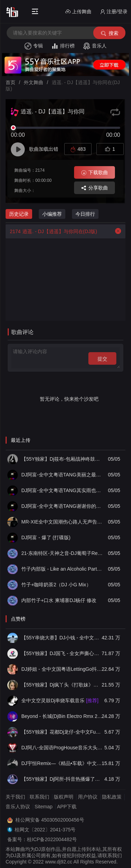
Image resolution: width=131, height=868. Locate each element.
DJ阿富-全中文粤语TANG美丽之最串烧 (62, 475)
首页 (10, 82)
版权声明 (64, 797)
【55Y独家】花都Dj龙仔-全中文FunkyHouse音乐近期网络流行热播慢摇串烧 (62, 732)
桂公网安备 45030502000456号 (50, 820)
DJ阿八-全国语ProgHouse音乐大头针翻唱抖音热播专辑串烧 (62, 748)
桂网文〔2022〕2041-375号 (45, 830)
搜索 (109, 33)
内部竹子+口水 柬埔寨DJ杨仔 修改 (59, 600)
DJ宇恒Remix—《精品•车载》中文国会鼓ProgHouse (62, 763)
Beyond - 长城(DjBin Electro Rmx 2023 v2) (62, 716)
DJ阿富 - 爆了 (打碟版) (46, 537)
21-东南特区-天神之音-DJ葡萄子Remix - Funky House (62, 553)
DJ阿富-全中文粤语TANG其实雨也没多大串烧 (62, 490)
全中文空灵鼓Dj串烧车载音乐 (60, 700)
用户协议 (88, 797)
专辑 (34, 46)
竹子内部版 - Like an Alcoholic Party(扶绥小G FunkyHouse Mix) (62, 569)
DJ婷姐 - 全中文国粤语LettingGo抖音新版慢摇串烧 (62, 669)
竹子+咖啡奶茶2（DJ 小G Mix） (56, 585)
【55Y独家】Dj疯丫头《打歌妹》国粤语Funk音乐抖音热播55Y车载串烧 (62, 685)
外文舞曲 (34, 82)
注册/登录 (114, 12)
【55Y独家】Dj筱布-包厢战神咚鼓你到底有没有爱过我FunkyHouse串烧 (62, 459)
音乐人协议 (18, 807)
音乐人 (95, 46)
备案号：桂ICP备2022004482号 (42, 839)
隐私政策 (112, 797)
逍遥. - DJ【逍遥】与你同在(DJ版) (51, 231)
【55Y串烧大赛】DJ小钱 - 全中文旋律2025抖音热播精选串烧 (62, 638)
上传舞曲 (78, 12)
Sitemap (43, 807)
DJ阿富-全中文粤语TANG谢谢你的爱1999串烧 (62, 506)
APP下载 (67, 807)
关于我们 (15, 797)
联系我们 (39, 797)
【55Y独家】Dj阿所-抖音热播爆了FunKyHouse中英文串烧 (62, 779)
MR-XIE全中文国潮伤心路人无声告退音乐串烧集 (62, 522)
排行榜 (63, 46)
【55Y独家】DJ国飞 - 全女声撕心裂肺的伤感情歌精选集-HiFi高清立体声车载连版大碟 (62, 653)
